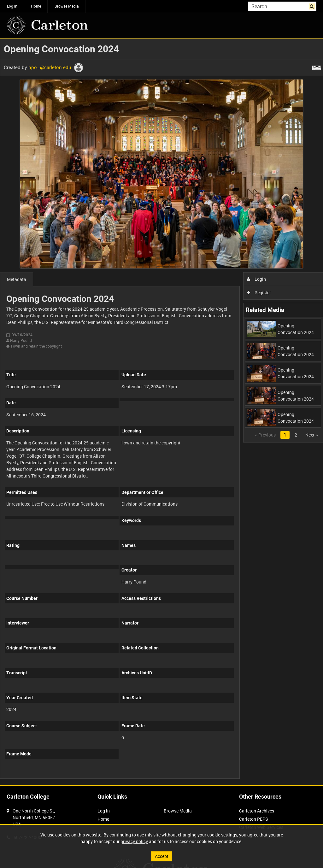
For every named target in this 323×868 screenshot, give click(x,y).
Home (36, 6)
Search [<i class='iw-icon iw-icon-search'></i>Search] (313, 6)
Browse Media (67, 6)
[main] (161, 412)
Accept (162, 856)
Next (311, 435)
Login (256, 279)
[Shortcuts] (317, 67)
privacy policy (134, 841)
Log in (12, 6)
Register (259, 293)
